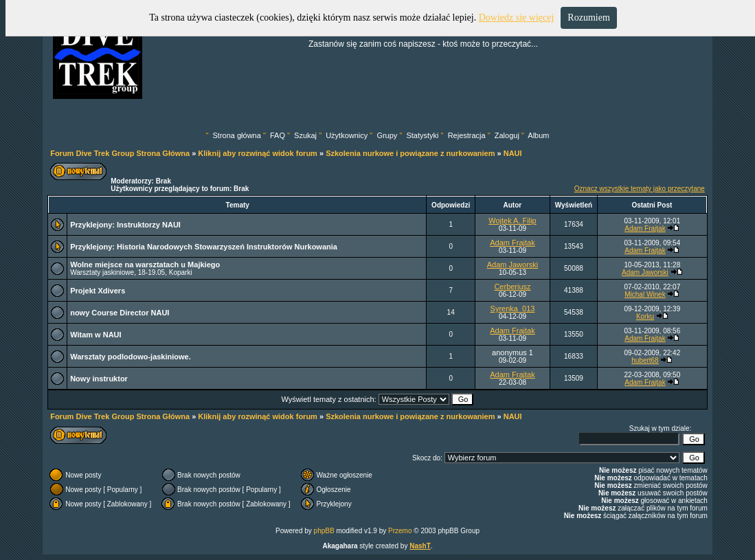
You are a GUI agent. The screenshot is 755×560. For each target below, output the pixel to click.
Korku (645, 316)
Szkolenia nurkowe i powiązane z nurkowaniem (410, 153)
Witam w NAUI (95, 335)
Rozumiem (588, 18)
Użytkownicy (347, 135)
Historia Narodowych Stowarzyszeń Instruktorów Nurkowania (227, 247)
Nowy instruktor (99, 379)
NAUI (513, 153)
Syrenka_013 (513, 309)
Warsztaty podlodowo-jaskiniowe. (131, 357)
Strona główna (237, 135)
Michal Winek (645, 294)
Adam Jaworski (513, 265)
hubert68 (645, 360)
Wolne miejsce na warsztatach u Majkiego (145, 265)
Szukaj (305, 135)
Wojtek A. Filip (512, 221)
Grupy (387, 135)
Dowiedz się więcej (517, 18)
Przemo (400, 531)
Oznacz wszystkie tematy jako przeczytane (640, 189)
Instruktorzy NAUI (149, 225)
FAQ (278, 135)
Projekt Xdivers (98, 291)
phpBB (324, 531)
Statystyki (422, 135)
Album (538, 135)
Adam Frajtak (645, 228)
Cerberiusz (512, 287)
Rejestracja (467, 135)
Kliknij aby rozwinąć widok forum (258, 153)
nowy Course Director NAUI (120, 313)
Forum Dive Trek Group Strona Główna (120, 153)
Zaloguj (507, 135)
